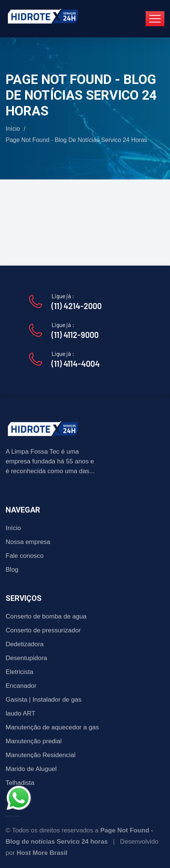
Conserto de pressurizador (43, 630)
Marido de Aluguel (31, 769)
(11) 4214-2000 (77, 306)
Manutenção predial (34, 741)
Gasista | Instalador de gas (44, 700)
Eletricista (20, 672)
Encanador (21, 686)
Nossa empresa (28, 542)
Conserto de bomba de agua (46, 616)
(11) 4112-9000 (75, 335)
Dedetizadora (25, 644)
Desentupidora (26, 658)
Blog (12, 570)
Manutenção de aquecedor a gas (52, 727)
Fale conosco (25, 556)
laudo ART (20, 713)
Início (13, 129)
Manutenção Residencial (41, 755)
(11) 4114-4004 (76, 363)
